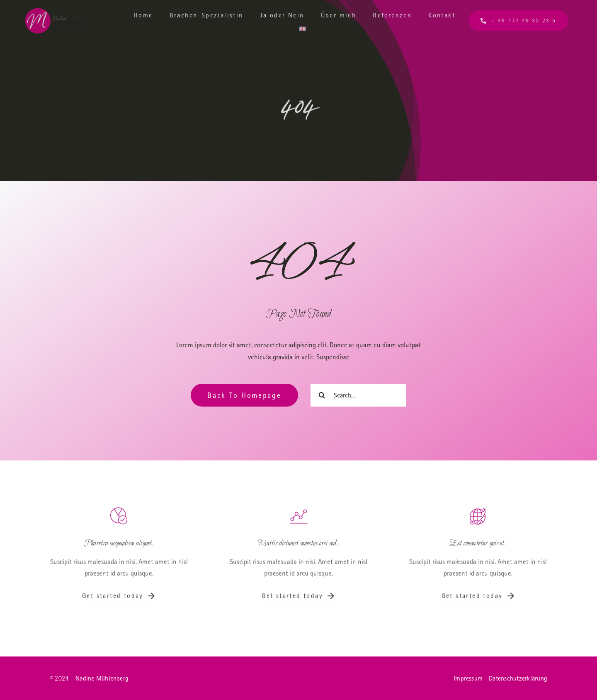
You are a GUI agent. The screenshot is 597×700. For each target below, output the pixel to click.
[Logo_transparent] (56, 11)
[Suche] (322, 395)
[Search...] (358, 395)
